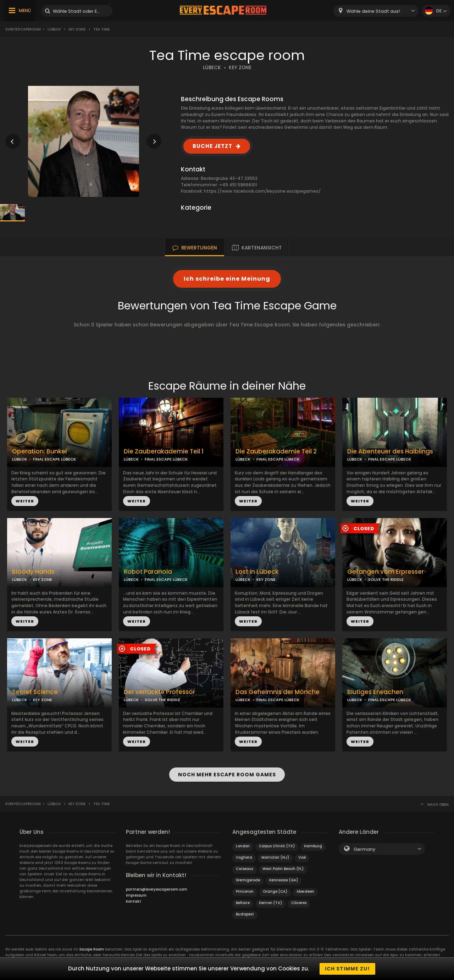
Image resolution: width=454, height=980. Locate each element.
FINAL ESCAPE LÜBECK (54, 459)
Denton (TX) (270, 903)
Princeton (245, 891)
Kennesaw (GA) (284, 880)
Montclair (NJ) (275, 857)
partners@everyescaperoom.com (157, 889)
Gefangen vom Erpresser (386, 572)
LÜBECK (212, 68)
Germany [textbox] (364, 849)
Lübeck (54, 29)
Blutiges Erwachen (375, 692)
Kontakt (134, 901)
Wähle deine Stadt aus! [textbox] (373, 11)
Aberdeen (305, 891)
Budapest (245, 914)
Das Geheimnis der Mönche (278, 692)
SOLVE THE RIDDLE (386, 579)
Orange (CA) (275, 891)
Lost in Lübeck (257, 572)
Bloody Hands (33, 572)
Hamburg (313, 846)
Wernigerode (248, 880)
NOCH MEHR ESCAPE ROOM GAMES (227, 775)
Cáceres (299, 903)
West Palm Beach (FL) (283, 869)
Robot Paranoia (148, 572)
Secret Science (35, 692)
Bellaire (243, 903)
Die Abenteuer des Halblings (390, 452)
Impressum (136, 895)
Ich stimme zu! (347, 969)
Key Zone (77, 29)
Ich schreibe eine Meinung (227, 279)
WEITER (25, 501)
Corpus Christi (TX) (277, 846)
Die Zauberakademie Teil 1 (164, 452)
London (243, 846)
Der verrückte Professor (159, 692)
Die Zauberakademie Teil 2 (276, 452)
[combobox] (376, 11)
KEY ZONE (240, 68)
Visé (302, 857)
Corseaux (245, 869)
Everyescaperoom (23, 29)
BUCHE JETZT (212, 146)
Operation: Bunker (40, 452)
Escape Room (92, 949)
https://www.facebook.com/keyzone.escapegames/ (262, 191)
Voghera (244, 857)
